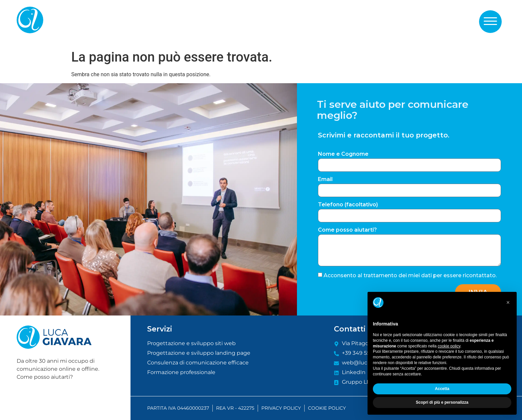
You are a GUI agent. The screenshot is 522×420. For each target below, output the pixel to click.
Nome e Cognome (343, 154)
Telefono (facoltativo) (348, 205)
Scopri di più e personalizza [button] (442, 402)
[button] (490, 21)
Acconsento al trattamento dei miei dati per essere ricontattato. (410, 275)
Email (325, 180)
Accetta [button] (442, 389)
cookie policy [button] (449, 346)
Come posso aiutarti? (347, 230)
